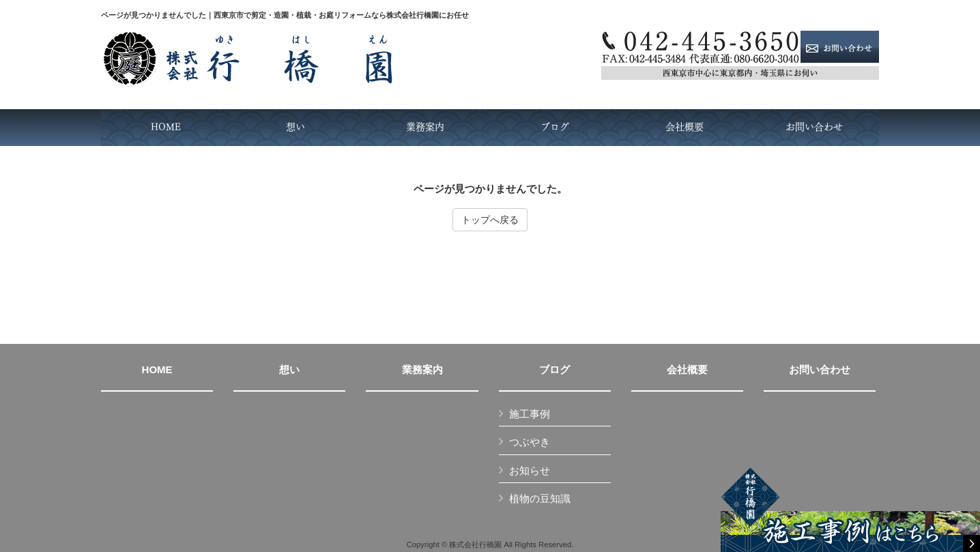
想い (289, 370)
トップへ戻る (490, 220)
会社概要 (687, 370)
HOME (157, 370)
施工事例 (530, 414)
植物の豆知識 (540, 498)
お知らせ (530, 470)
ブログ (554, 370)
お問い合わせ (820, 370)
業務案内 (422, 370)
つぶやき (530, 442)
